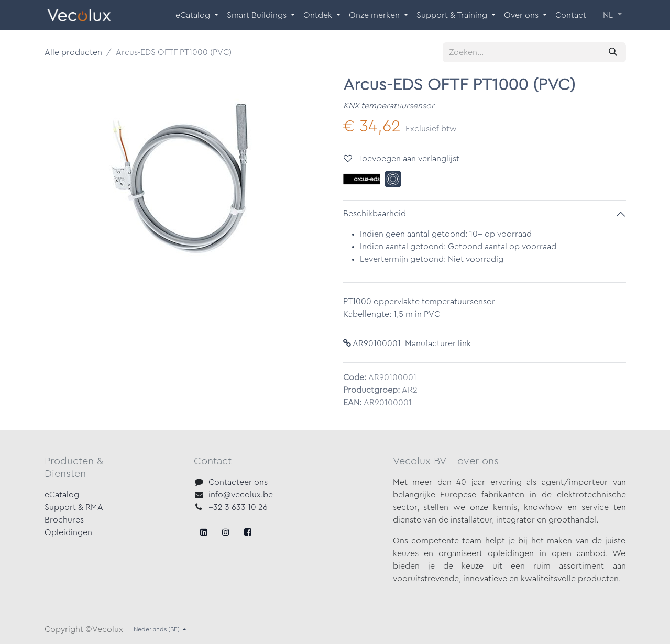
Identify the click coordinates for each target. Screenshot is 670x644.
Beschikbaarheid (375, 214)
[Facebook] (204, 532)
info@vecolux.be (241, 495)
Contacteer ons (238, 482)
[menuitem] (197, 15)
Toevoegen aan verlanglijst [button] (402, 158)
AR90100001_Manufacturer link (407, 343)
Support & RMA (74, 507)
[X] (226, 532)
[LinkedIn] (248, 532)
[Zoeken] (613, 52)
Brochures (64, 520)
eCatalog (62, 495)
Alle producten (73, 52)
